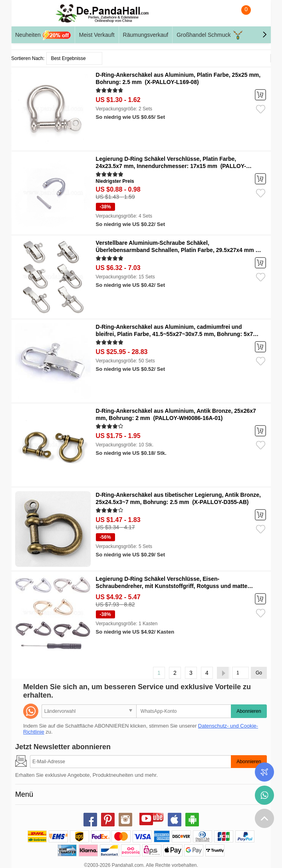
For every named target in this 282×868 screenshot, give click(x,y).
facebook (90, 820)
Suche (225, 15)
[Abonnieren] (130, 762)
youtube (146, 818)
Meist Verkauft (97, 35)
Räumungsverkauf (146, 35)
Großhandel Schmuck (210, 35)
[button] (264, 35)
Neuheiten (43, 35)
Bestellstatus (264, 772)
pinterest (108, 820)
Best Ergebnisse (68, 58)
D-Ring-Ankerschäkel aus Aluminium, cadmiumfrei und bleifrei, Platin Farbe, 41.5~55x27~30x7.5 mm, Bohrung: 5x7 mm (175, 334)
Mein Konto (257, 15)
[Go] (240, 673)
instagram (125, 820)
